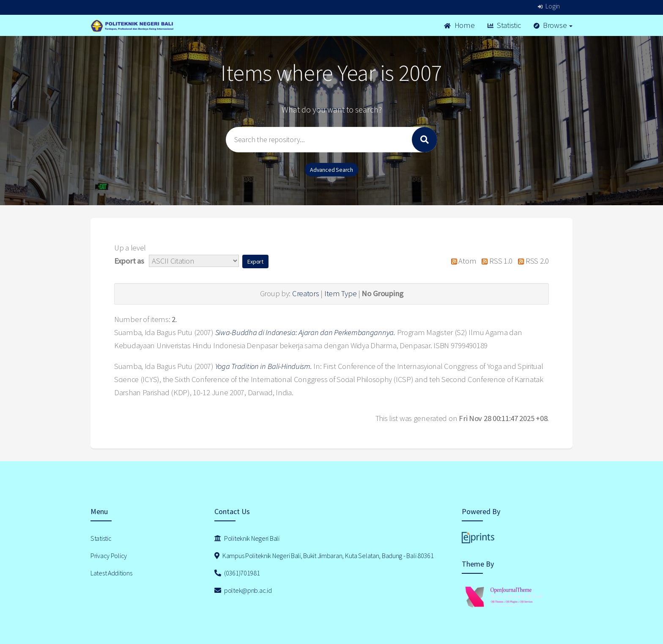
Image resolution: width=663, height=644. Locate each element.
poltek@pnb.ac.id (243, 590)
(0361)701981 (237, 573)
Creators (306, 293)
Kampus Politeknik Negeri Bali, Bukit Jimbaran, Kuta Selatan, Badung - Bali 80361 (324, 556)
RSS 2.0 (531, 261)
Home (459, 25)
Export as (129, 261)
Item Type (340, 293)
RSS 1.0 (495, 261)
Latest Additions (111, 573)
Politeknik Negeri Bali (247, 538)
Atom (462, 261)
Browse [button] (553, 25)
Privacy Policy (109, 556)
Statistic (504, 25)
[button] (255, 261)
